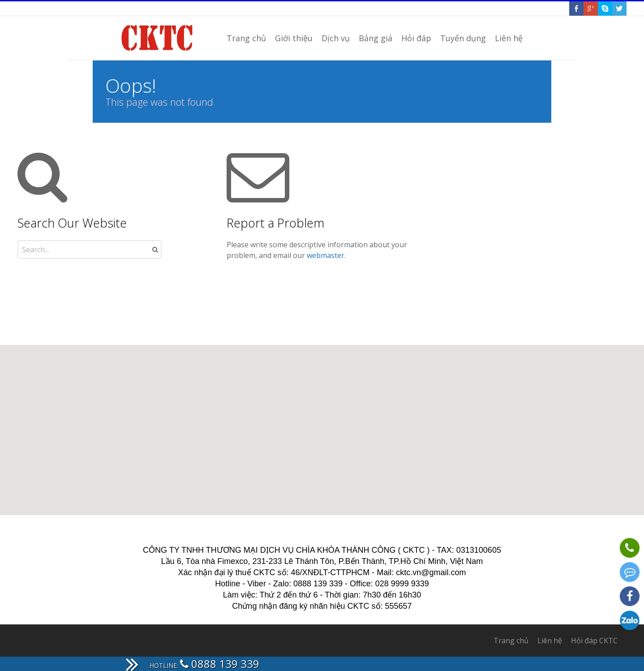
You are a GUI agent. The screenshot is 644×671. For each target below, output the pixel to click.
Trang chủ (511, 641)
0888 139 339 (220, 664)
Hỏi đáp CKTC (594, 641)
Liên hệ (550, 641)
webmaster (326, 255)
